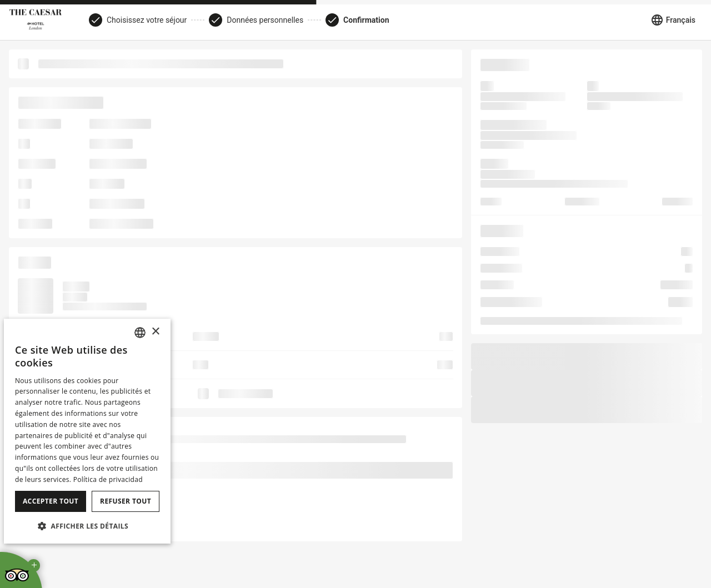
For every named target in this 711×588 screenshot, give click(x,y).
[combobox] (140, 333)
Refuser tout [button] (126, 501)
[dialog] (87, 431)
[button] (87, 526)
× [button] (155, 332)
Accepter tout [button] (51, 501)
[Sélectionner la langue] (673, 20)
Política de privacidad (108, 479)
